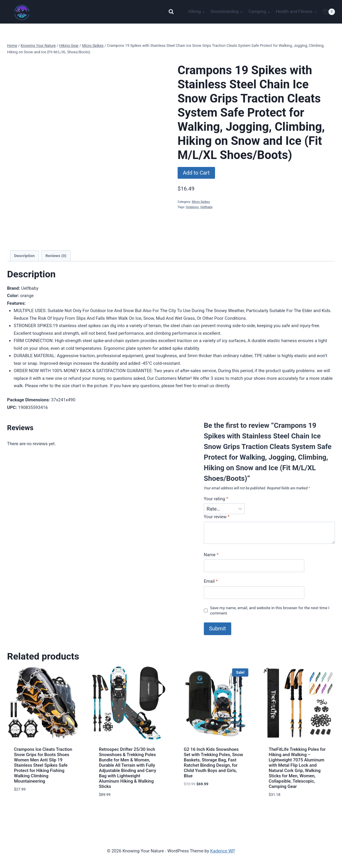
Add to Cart (196, 173)
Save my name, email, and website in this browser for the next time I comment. (270, 610)
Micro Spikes (201, 202)
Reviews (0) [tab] (56, 256)
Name (211, 555)
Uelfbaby (206, 207)
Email (211, 581)
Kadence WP (223, 851)
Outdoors (192, 207)
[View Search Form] (171, 12)
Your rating (216, 499)
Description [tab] (24, 256)
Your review (217, 517)
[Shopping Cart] (329, 12)
